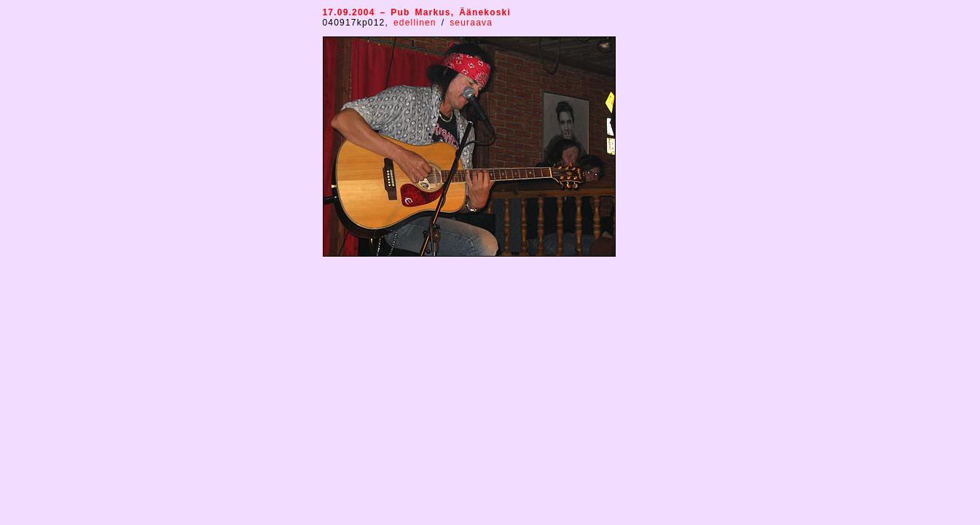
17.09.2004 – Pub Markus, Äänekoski (417, 12)
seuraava (471, 23)
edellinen (418, 23)
